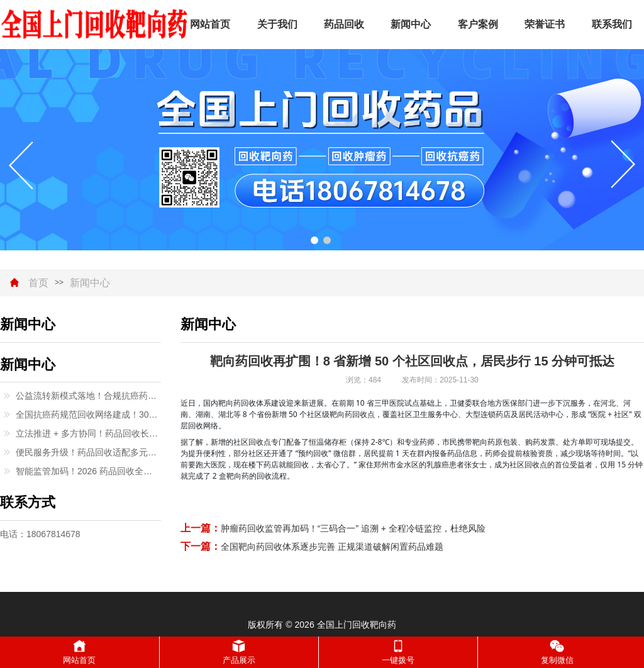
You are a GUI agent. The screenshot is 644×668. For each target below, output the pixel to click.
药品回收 (344, 24)
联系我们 (612, 24)
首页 (38, 283)
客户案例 (478, 24)
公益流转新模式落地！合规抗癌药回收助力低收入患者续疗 (88, 396)
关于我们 (277, 24)
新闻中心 (411, 24)
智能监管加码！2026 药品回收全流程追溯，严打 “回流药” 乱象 (88, 471)
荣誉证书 (545, 24)
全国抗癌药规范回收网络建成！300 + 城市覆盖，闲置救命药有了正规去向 (88, 415)
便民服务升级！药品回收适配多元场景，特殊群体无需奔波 (88, 452)
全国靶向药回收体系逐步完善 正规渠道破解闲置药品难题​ (332, 547)
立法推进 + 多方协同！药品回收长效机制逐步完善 (88, 433)
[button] (314, 240)
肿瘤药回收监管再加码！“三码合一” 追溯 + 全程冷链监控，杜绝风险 (353, 528)
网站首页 (210, 24)
